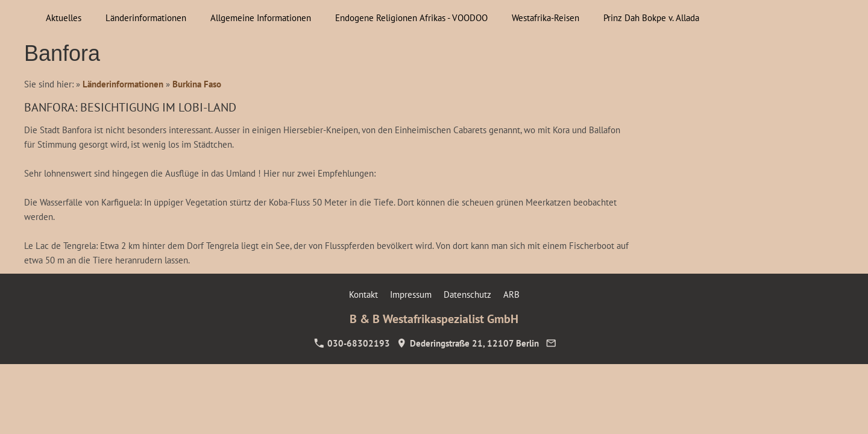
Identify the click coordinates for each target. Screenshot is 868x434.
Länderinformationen (123, 84)
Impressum (411, 294)
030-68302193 (352, 343)
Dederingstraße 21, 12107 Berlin (468, 343)
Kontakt (363, 294)
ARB (511, 294)
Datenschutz (467, 294)
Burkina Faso (197, 84)
